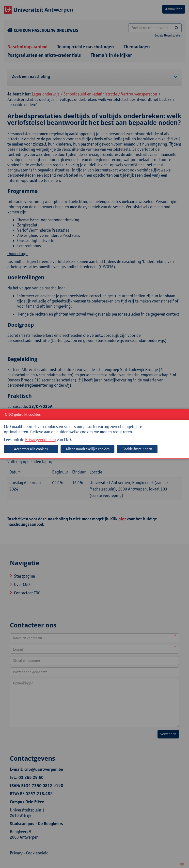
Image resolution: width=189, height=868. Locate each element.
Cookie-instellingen (137, 449)
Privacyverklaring (40, 440)
